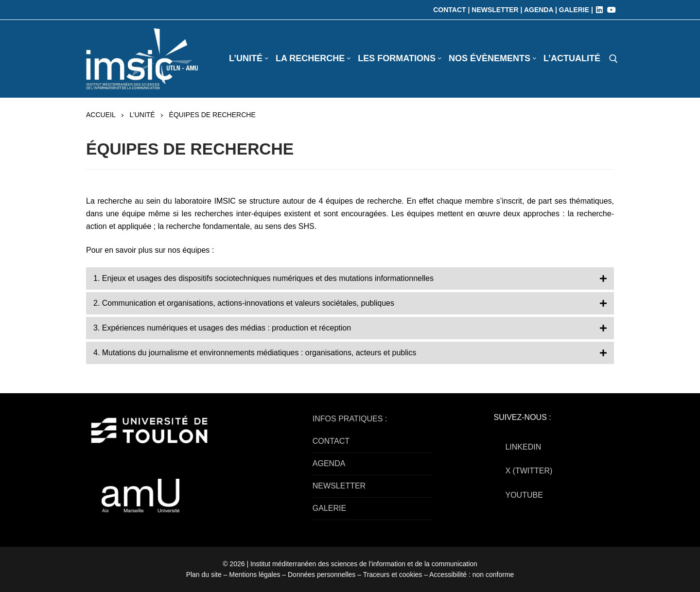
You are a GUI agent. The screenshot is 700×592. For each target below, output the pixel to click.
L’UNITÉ (142, 115)
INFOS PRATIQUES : (350, 419)
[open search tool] (613, 59)
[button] (350, 279)
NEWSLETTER (339, 486)
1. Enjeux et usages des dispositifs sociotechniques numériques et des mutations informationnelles (263, 278)
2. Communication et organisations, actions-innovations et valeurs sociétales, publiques (244, 303)
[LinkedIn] (599, 10)
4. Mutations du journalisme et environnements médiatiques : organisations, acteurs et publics (255, 353)
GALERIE (329, 508)
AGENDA (329, 463)
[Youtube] (612, 10)
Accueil (101, 115)
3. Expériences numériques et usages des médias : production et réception (222, 328)
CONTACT (331, 441)
